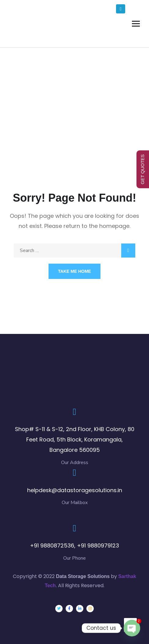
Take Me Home (74, 271)
